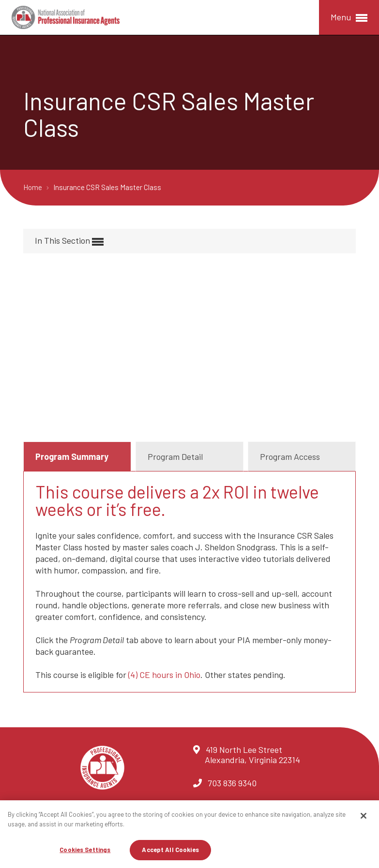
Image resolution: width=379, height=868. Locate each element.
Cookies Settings (85, 850)
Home (33, 187)
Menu (349, 18)
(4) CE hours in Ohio (164, 675)
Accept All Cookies (170, 850)
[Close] (364, 816)
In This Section (69, 241)
